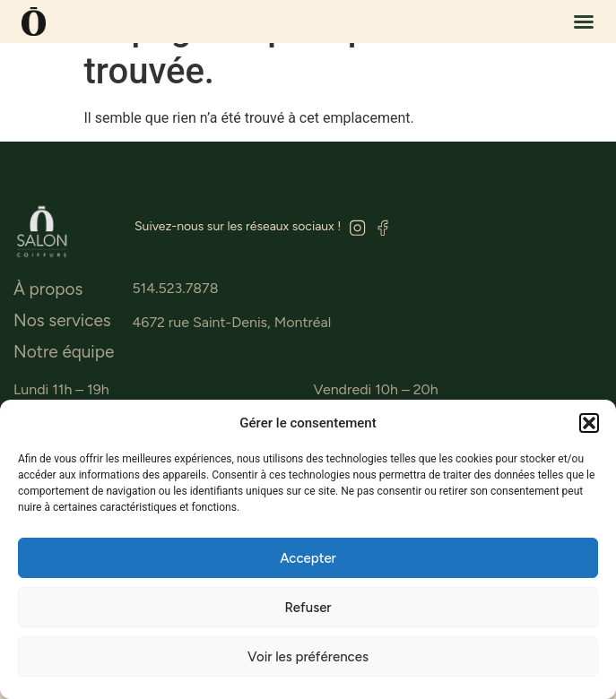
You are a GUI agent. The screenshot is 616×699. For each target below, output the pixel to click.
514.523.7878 (175, 288)
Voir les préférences (308, 657)
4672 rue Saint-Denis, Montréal (231, 322)
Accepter (308, 558)
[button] (589, 423)
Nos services (62, 321)
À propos (48, 289)
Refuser (308, 608)
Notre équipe (64, 352)
